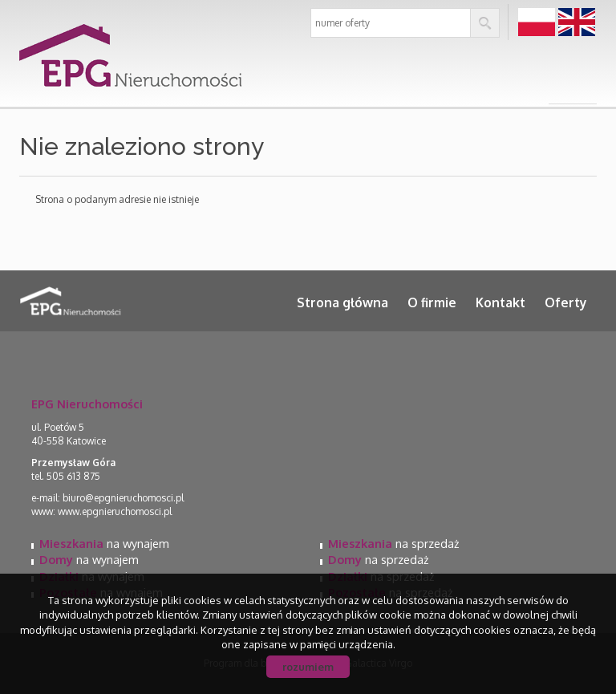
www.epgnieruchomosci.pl (115, 511)
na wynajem (104, 543)
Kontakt (500, 302)
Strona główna (342, 302)
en (577, 23)
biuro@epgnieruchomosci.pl (123, 498)
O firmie (432, 302)
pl (537, 23)
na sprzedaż (393, 543)
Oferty (566, 302)
